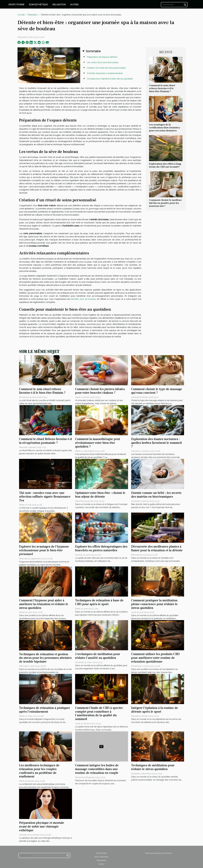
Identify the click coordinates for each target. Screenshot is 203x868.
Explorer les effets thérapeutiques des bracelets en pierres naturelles (101, 548)
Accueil (21, 15)
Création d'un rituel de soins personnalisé (106, 68)
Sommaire (93, 51)
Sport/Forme (16, 5)
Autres (74, 5)
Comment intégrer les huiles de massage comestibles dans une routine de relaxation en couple (97, 769)
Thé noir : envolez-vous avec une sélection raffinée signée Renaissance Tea (45, 497)
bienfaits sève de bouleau (83, 299)
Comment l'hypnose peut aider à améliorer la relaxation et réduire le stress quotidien (44, 604)
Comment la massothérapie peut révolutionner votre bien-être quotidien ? (98, 443)
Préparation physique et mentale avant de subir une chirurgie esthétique (42, 827)
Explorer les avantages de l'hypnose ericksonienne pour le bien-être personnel (44, 550)
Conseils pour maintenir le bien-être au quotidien (110, 79)
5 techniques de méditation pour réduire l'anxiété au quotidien (98, 656)
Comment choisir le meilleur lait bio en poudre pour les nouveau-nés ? (165, 203)
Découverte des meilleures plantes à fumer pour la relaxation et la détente (157, 548)
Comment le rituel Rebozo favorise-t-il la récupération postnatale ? (45, 441)
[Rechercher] (174, 5)
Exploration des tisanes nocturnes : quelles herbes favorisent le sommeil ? (156, 443)
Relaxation (59, 5)
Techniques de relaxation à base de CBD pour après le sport (99, 602)
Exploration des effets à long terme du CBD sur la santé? (165, 165)
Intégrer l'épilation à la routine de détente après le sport (155, 710)
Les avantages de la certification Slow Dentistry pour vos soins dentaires (165, 128)
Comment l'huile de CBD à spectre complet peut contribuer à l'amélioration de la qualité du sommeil (99, 713)
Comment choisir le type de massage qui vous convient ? (157, 391)
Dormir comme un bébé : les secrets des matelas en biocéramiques (156, 495)
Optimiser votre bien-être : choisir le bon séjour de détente (100, 495)
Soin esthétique (38, 5)
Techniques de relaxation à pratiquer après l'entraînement (44, 710)
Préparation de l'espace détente (102, 57)
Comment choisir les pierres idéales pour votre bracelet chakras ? (100, 391)
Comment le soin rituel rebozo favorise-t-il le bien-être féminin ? (162, 88)
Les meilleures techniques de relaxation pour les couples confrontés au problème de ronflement (39, 771)
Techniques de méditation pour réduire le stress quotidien (153, 767)
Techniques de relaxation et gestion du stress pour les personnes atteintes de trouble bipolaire (45, 658)
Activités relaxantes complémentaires (105, 73)
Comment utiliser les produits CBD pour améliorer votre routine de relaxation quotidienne (155, 658)
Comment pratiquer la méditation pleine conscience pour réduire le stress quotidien (154, 604)
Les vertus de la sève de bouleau (103, 62)
